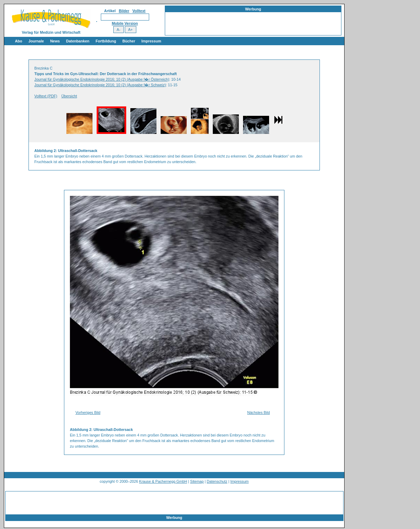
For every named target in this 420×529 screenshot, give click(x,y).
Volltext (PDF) (46, 96)
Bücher (129, 41)
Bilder (124, 11)
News (55, 41)
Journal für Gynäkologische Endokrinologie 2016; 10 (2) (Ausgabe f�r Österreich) (102, 79)
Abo (19, 41)
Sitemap (197, 481)
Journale (36, 41)
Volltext (139, 11)
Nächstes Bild (259, 412)
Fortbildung (106, 41)
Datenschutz (217, 481)
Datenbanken (78, 41)
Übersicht (69, 96)
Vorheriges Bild (88, 412)
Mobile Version (125, 23)
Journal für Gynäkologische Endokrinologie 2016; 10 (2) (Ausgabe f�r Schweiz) (100, 85)
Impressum (151, 41)
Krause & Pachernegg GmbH (163, 481)
